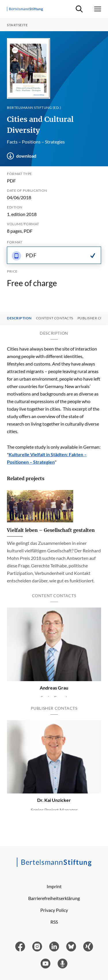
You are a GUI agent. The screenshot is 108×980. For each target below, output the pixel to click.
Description (19, 318)
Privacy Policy (54, 910)
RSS (54, 922)
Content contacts (55, 318)
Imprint (54, 886)
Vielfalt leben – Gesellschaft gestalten (51, 530)
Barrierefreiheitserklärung (54, 898)
